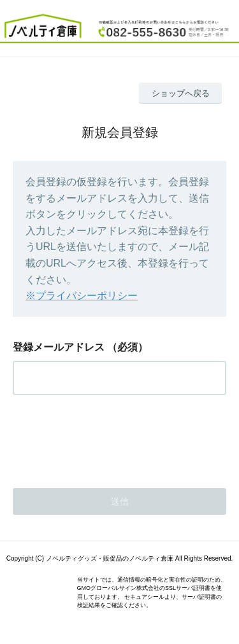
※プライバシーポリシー (82, 296)
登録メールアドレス (59, 347)
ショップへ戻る (181, 93)
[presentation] (110, 438)
